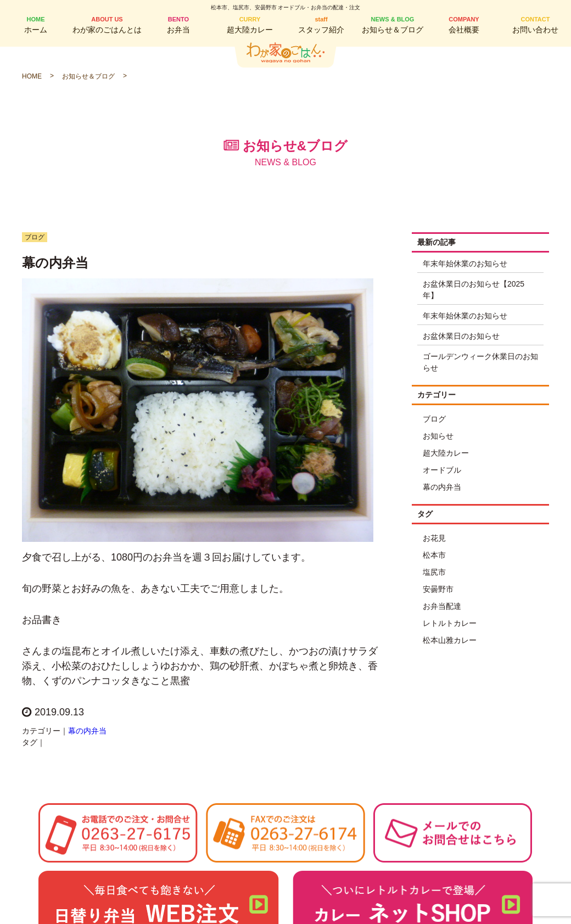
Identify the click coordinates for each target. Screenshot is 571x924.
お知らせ (438, 436)
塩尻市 (434, 572)
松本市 (434, 555)
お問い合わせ (535, 24)
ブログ (434, 419)
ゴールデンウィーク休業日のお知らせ (480, 362)
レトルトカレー (450, 623)
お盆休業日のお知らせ (461, 336)
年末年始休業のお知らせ (465, 264)
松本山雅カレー (450, 640)
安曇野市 (438, 589)
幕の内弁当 (87, 731)
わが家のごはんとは (107, 24)
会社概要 (464, 24)
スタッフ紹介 (321, 24)
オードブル (442, 470)
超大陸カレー (250, 24)
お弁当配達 (442, 606)
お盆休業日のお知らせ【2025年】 (474, 290)
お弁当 (178, 24)
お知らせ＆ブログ (393, 24)
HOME (32, 76)
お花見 (434, 538)
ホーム (36, 24)
